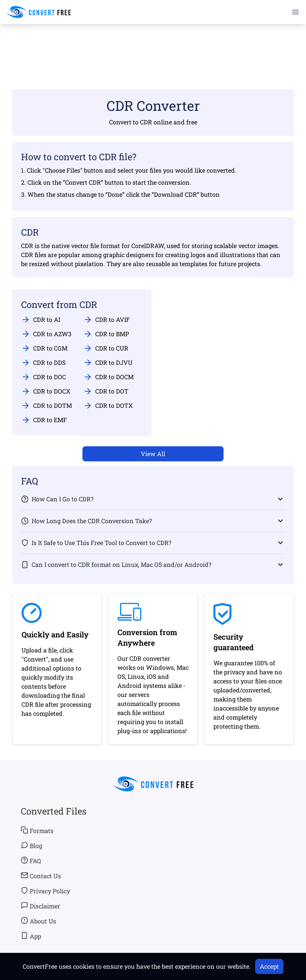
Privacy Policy (45, 891)
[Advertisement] (153, 46)
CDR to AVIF (107, 320)
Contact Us (41, 876)
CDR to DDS (43, 363)
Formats (37, 830)
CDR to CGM (44, 348)
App (31, 936)
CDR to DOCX (46, 391)
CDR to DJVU (108, 363)
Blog (31, 845)
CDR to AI (41, 320)
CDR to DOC (43, 377)
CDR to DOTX (108, 406)
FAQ (31, 861)
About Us (38, 921)
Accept (269, 966)
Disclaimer (40, 906)
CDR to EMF (44, 420)
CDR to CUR (106, 348)
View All (153, 454)
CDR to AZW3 (46, 334)
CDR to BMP (106, 334)
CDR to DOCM (108, 377)
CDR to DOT (106, 391)
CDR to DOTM (46, 406)
